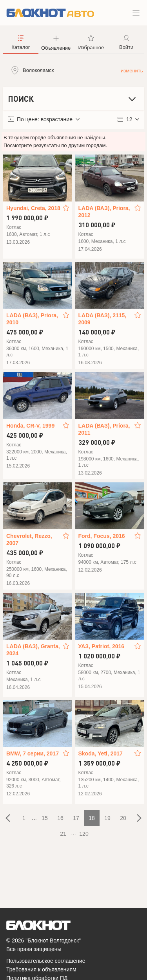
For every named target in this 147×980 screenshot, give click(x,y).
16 (60, 818)
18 (92, 818)
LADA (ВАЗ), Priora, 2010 (32, 319)
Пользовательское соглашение (46, 961)
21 (63, 834)
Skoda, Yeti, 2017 (101, 753)
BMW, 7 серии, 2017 (33, 753)
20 (123, 818)
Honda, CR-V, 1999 (30, 426)
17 (76, 818)
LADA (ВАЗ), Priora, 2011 (104, 429)
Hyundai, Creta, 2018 (33, 208)
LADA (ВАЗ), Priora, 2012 (104, 212)
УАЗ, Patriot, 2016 (102, 646)
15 (45, 818)
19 (107, 818)
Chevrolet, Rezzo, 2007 (29, 539)
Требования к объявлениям (41, 969)
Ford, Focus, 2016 (102, 536)
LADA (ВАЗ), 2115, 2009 (103, 319)
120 (84, 834)
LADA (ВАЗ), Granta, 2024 (33, 650)
